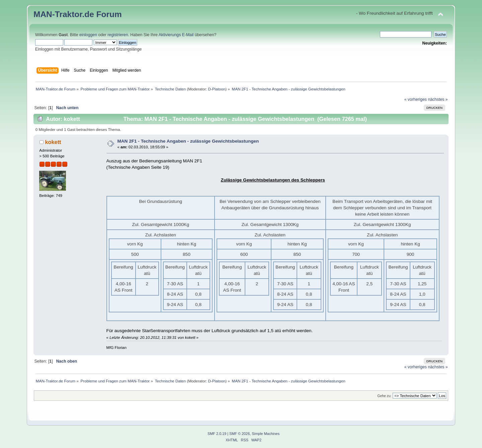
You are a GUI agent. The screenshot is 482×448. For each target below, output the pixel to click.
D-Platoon (217, 89)
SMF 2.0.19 (217, 434)
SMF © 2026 (239, 434)
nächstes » (438, 99)
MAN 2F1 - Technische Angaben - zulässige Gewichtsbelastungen (188, 141)
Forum (109, 14)
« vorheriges (416, 99)
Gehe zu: (384, 396)
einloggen (88, 35)
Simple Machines (266, 434)
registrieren (118, 35)
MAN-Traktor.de (64, 14)
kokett (53, 142)
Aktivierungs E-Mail (176, 35)
